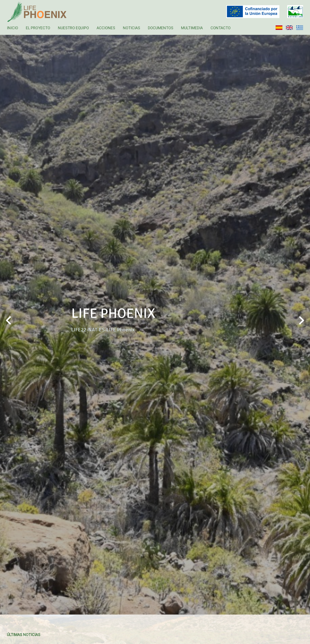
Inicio (12, 28)
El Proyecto (38, 28)
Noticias (132, 28)
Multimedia (192, 28)
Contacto (221, 28)
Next (301, 325)
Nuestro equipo (73, 28)
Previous (9, 325)
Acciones (106, 28)
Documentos (161, 28)
